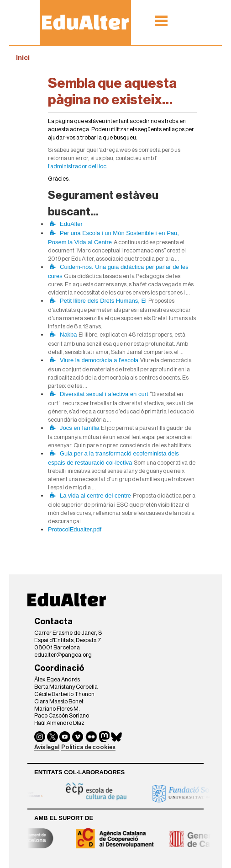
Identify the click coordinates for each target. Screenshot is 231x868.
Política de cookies (88, 747)
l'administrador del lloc (77, 166)
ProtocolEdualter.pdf (75, 529)
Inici (23, 58)
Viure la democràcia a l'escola (99, 360)
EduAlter (71, 224)
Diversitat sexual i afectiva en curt (104, 394)
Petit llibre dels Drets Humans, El (103, 301)
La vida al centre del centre (95, 496)
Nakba (68, 335)
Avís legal (47, 747)
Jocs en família (80, 428)
